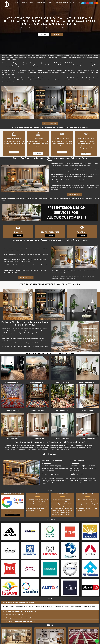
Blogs (69, 2)
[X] (83, 3)
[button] (50, 603)
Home (18, 3)
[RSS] (97, 3)
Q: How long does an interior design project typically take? (21, 611)
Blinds (51, 3)
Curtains (31, 3)
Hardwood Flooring (74, 364)
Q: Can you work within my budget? (14, 615)
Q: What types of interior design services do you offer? (20, 603)
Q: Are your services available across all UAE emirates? (20, 621)
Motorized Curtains (74, 421)
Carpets (24, 3)
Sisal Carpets (74, 392)
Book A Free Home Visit (50, 124)
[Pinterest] (88, 3)
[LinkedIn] (92, 3)
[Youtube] (95, 3)
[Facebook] (85, 3)
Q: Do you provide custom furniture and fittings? (18, 618)
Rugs (45, 3)
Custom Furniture (60, 3)
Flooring (39, 3)
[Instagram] (90, 3)
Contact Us (75, 2)
